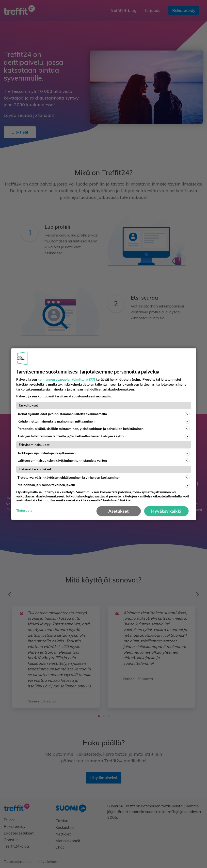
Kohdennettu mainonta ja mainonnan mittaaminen (104, 422)
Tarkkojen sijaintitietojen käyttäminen (104, 453)
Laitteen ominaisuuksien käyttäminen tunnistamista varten (104, 461)
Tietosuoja (24, 511)
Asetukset (119, 511)
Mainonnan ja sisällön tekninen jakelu (104, 485)
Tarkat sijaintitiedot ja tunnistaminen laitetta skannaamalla (104, 414)
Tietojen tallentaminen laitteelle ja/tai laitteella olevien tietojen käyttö (104, 436)
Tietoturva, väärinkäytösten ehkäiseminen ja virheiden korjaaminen (104, 478)
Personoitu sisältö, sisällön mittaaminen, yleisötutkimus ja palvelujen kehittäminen (104, 429)
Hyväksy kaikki (166, 511)
